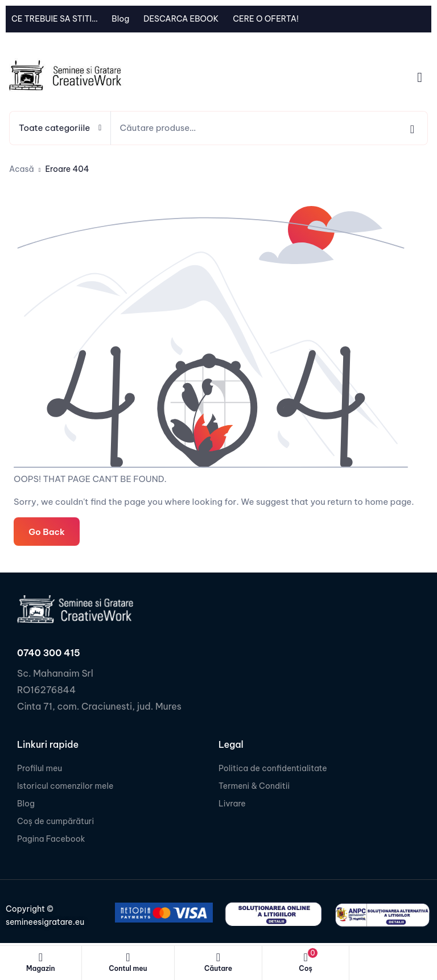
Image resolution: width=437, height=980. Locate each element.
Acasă (22, 169)
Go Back (46, 531)
